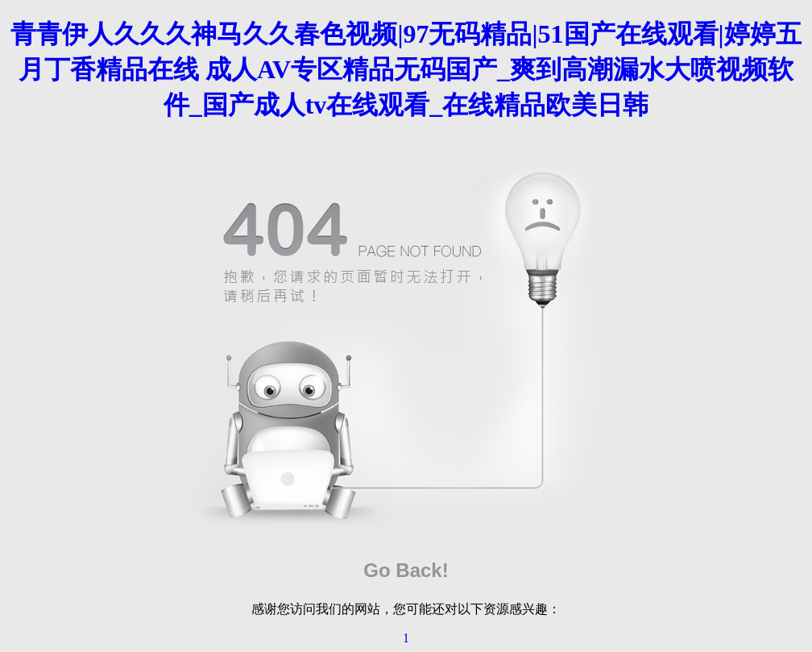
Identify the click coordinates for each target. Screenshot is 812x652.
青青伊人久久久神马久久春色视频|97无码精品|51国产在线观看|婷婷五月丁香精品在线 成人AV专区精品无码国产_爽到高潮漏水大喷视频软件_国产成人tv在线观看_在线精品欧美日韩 (406, 69)
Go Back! (406, 570)
